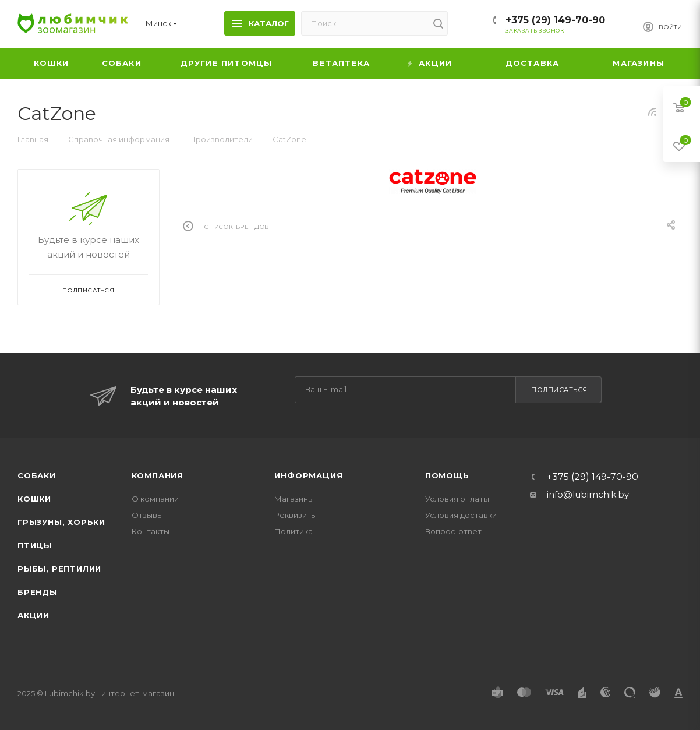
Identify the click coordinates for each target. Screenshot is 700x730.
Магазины (294, 499)
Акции (33, 615)
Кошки (34, 499)
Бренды (38, 592)
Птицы (35, 545)
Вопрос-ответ (453, 531)
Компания (158, 475)
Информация (308, 475)
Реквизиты (296, 515)
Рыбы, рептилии (59, 569)
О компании (155, 499)
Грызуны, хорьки (61, 522)
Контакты (151, 531)
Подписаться (559, 390)
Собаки (37, 475)
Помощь (447, 475)
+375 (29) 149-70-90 (555, 20)
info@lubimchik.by (588, 494)
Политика (294, 531)
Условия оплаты (457, 499)
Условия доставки (461, 515)
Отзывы (147, 515)
